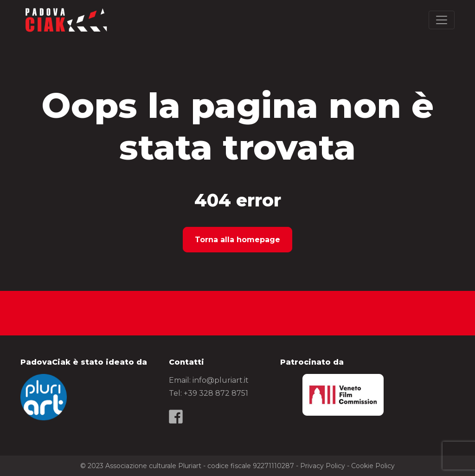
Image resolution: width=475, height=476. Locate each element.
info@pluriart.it (221, 380)
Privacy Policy (323, 466)
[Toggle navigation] (442, 20)
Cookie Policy (373, 466)
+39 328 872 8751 (216, 393)
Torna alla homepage (237, 240)
